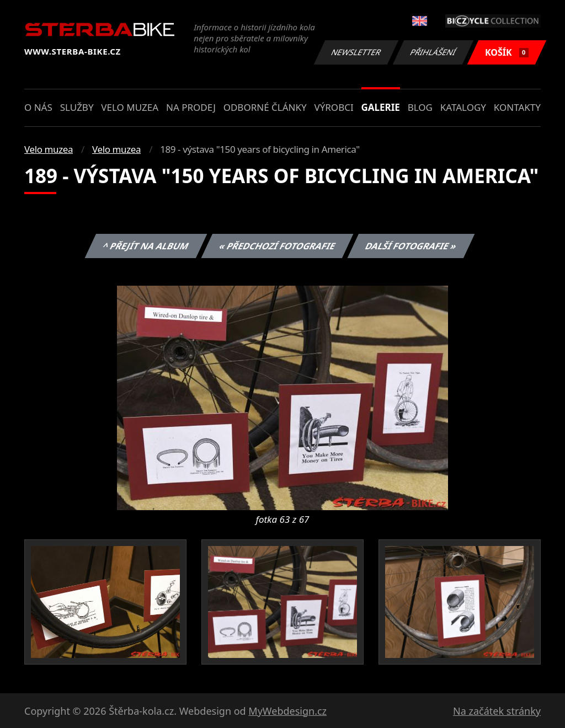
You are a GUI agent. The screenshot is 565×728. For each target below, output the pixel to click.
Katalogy (463, 107)
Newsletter (356, 52)
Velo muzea (130, 107)
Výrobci (334, 107)
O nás (38, 107)
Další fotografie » (411, 246)
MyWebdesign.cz (287, 711)
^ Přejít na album (146, 246)
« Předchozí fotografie (277, 246)
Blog (420, 107)
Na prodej (191, 107)
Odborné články (265, 107)
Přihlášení (433, 52)
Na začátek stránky (497, 711)
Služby (77, 107)
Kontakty (517, 107)
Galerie (381, 107)
